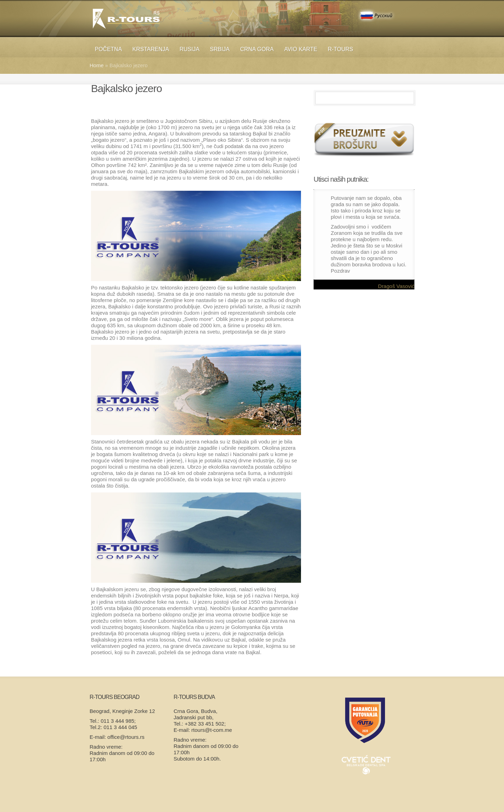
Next (411, 180)
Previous (403, 180)
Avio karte (301, 49)
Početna (108, 49)
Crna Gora (257, 49)
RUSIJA (190, 49)
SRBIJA (220, 49)
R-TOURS (340, 49)
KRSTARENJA (151, 49)
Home (97, 65)
